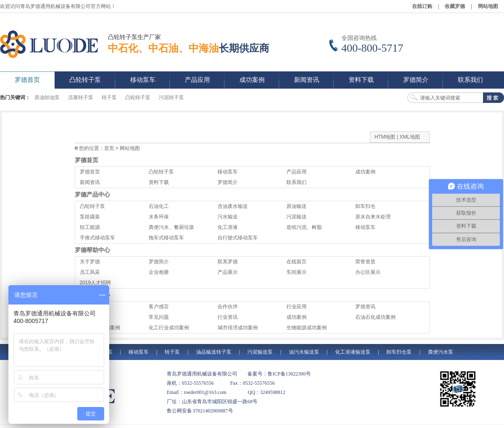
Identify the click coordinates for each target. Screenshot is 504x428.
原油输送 (297, 206)
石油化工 (159, 206)
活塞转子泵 (81, 97)
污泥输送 (297, 217)
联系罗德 (228, 262)
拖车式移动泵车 (166, 238)
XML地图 (410, 137)
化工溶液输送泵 (353, 352)
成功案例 (365, 172)
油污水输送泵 (304, 352)
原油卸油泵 (47, 97)
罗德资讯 (365, 307)
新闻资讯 (90, 182)
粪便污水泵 (441, 352)
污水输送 (228, 217)
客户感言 (159, 307)
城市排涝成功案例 (238, 328)
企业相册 (159, 272)
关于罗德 (90, 262)
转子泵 (109, 97)
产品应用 (297, 172)
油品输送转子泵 (214, 352)
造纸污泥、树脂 (304, 227)
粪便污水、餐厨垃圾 (171, 227)
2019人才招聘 (96, 283)
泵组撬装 (90, 217)
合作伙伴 (228, 307)
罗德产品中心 (92, 194)
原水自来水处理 (373, 217)
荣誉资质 (365, 262)
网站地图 (488, 6)
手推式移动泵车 (97, 238)
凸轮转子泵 (138, 97)
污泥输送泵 (260, 352)
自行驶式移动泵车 (238, 238)
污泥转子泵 (171, 97)
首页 (109, 148)
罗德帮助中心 (92, 250)
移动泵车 (228, 172)
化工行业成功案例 (169, 328)
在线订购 (422, 6)
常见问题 (159, 317)
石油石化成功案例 (375, 317)
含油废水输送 (233, 206)
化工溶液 (228, 227)
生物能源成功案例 (307, 328)
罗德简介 (228, 182)
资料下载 (159, 182)
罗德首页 (87, 160)
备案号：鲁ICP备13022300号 (279, 374)
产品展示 (228, 272)
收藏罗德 (455, 6)
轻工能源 (90, 227)
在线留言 (297, 262)
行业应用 (297, 307)
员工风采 (90, 272)
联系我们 (297, 182)
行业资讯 (228, 317)
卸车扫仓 (365, 206)
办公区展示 (368, 272)
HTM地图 (385, 137)
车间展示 (297, 272)
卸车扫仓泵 (399, 352)
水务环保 (159, 217)
